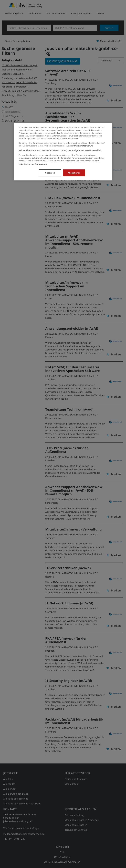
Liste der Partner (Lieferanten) (33, 164)
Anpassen (50, 173)
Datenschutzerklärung (84, 146)
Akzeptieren (74, 173)
